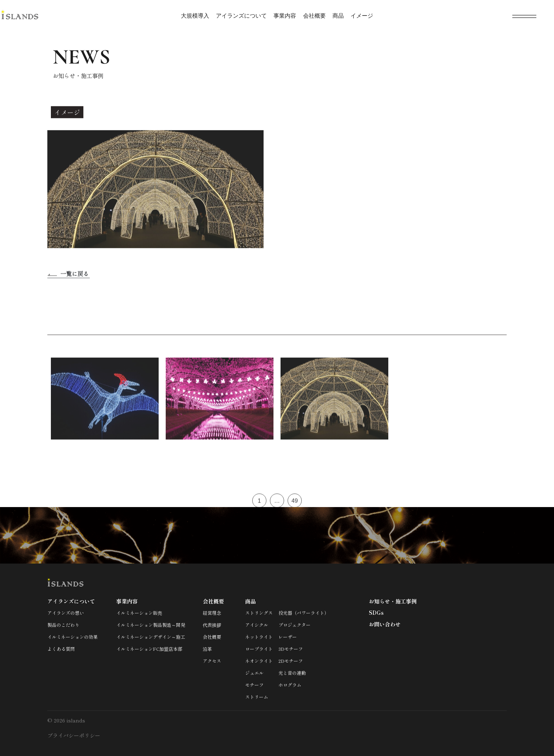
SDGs (376, 612)
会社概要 (314, 16)
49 (295, 503)
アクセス (212, 661)
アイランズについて (241, 16)
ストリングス (259, 613)
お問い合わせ (385, 624)
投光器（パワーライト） (304, 613)
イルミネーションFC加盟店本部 (149, 649)
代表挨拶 (212, 625)
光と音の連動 (292, 673)
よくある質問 (61, 649)
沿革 (207, 649)
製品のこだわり (63, 625)
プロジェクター (294, 625)
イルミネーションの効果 (73, 637)
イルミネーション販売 (139, 613)
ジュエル (254, 673)
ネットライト (259, 637)
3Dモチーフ (291, 649)
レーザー (288, 637)
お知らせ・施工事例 (393, 601)
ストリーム (257, 697)
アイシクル (257, 625)
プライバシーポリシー (74, 735)
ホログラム (290, 685)
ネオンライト (259, 661)
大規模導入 (195, 16)
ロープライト (259, 649)
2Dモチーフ (291, 661)
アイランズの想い (66, 613)
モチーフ (254, 685)
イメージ (362, 16)
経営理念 (212, 613)
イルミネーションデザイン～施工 (151, 637)
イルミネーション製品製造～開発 (151, 625)
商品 (338, 16)
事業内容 (285, 16)
